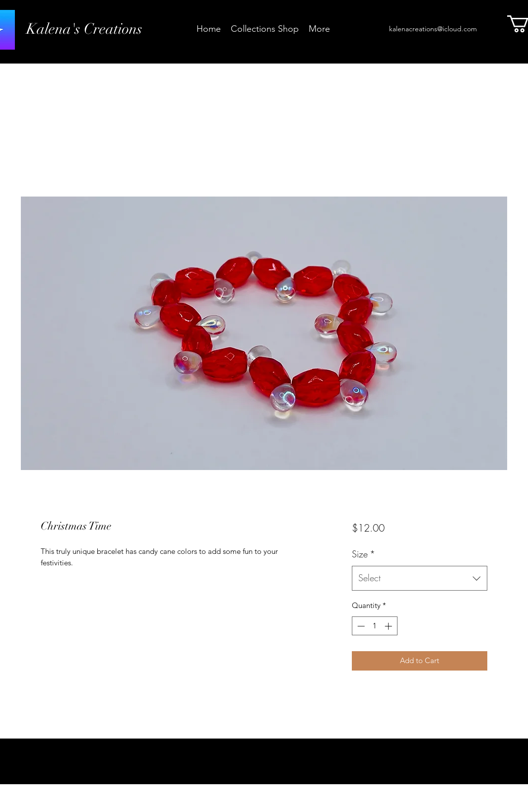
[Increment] (389, 626)
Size (363, 554)
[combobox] (420, 578)
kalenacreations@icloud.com (433, 29)
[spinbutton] (374, 626)
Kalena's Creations (84, 29)
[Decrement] (360, 626)
